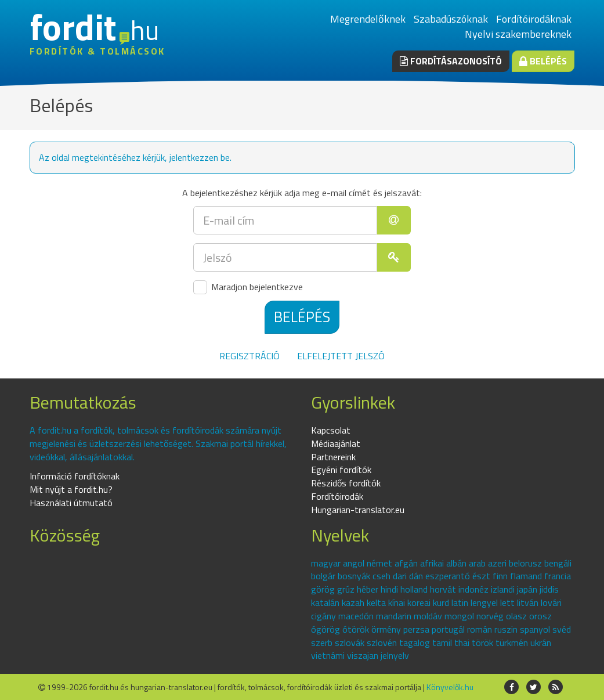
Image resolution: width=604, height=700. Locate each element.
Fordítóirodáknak (534, 19)
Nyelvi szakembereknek (518, 34)
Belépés (543, 61)
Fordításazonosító (451, 61)
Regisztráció (249, 356)
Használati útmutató (71, 503)
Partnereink (333, 457)
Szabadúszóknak (451, 19)
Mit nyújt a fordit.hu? (71, 489)
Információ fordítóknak (75, 476)
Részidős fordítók (346, 483)
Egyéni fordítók (341, 470)
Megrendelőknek (368, 19)
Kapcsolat (331, 430)
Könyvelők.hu (450, 687)
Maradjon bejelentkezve (248, 287)
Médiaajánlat (336, 443)
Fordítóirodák (337, 496)
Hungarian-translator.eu (358, 510)
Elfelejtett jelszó (341, 356)
